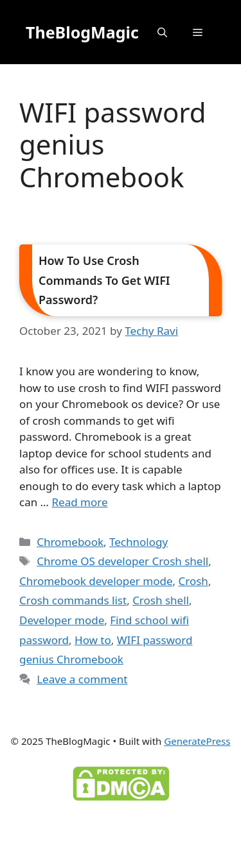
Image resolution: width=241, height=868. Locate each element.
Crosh (193, 581)
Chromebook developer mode (96, 581)
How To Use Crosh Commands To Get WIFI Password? (104, 280)
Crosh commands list (73, 600)
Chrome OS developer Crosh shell (122, 561)
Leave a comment (82, 679)
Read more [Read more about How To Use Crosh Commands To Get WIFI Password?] (80, 502)
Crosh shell (161, 600)
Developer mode (62, 620)
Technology (138, 542)
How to (93, 640)
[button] (162, 32)
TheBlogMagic (82, 32)
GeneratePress (197, 741)
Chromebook (70, 542)
